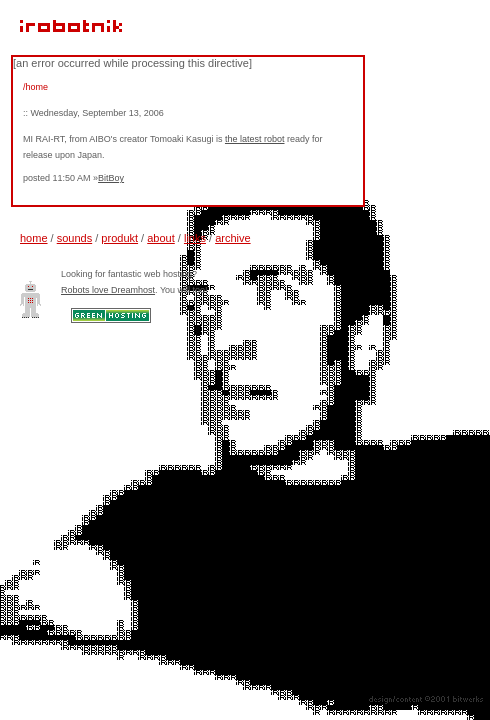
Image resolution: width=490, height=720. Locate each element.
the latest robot (255, 139)
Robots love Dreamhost (108, 290)
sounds (74, 238)
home (34, 238)
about (161, 238)
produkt (119, 238)
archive (232, 238)
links (195, 238)
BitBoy (111, 178)
